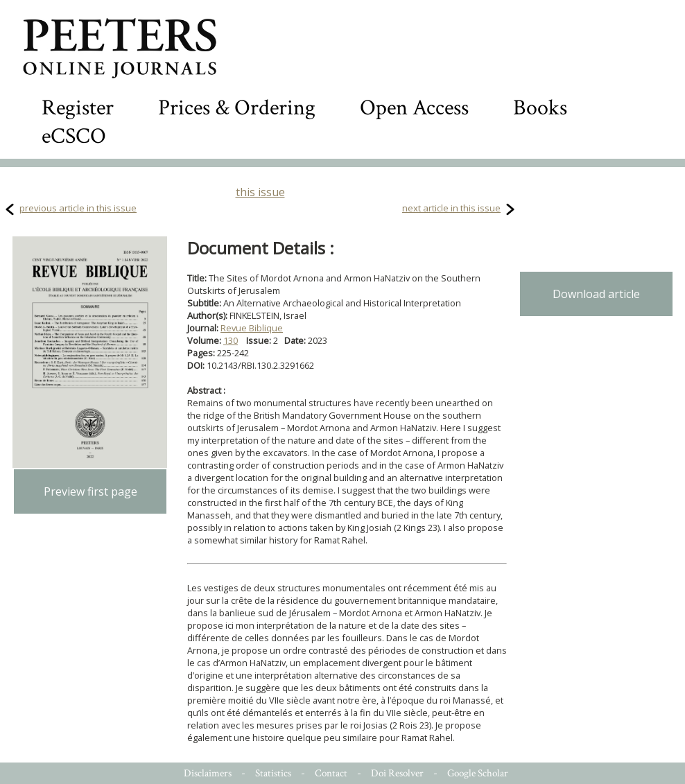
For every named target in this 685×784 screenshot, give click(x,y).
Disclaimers (208, 773)
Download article (596, 294)
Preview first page (90, 491)
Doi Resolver (397, 773)
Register (78, 108)
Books (540, 108)
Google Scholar (478, 773)
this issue (260, 192)
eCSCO (74, 136)
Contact (331, 773)
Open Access (414, 108)
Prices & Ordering (237, 108)
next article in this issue (451, 208)
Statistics (273, 773)
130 (231, 340)
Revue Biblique (252, 328)
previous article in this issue (78, 208)
